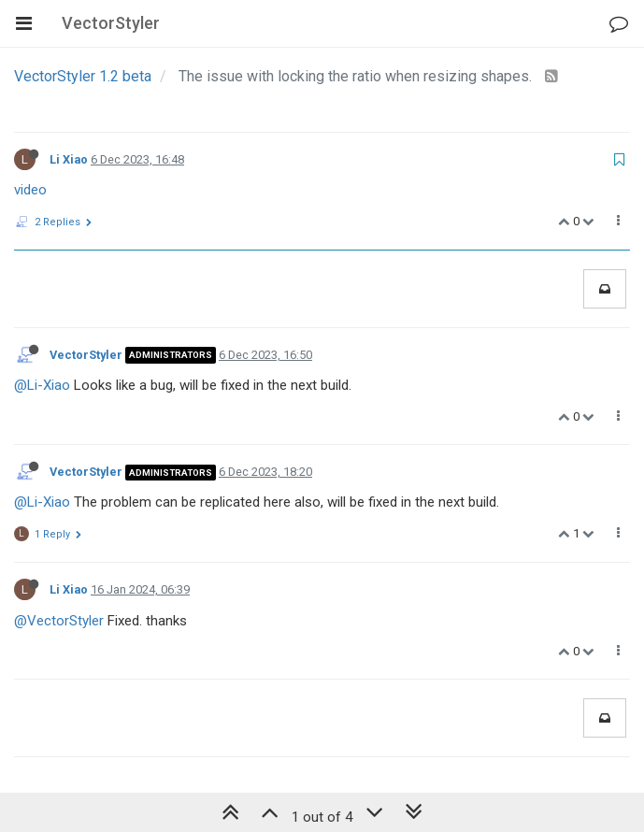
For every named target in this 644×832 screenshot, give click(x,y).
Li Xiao (69, 159)
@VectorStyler (59, 621)
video (30, 190)
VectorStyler (86, 355)
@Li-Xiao (42, 385)
